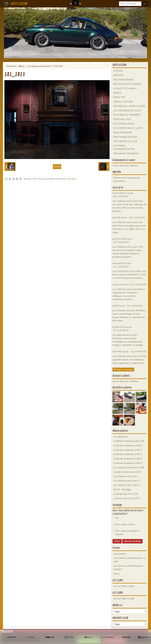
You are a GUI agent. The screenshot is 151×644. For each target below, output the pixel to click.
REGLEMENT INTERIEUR (126, 153)
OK (145, 4)
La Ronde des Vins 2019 (126, 494)
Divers (116, 574)
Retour (57, 166)
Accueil (12, 66)
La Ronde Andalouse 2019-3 (128, 450)
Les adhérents (120, 437)
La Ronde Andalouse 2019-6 (128, 463)
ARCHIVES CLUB (120, 618)
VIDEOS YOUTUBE (123, 102)
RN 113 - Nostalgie (122, 489)
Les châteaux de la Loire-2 (127, 481)
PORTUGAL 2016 (122, 119)
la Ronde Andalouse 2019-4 (128, 454)
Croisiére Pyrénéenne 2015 (127, 472)
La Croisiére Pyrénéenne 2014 (129, 467)
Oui (116, 518)
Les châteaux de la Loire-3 (40, 66)
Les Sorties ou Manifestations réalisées (128, 568)
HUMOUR (118, 75)
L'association (120, 554)
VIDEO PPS (119, 97)
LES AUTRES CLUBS (124, 586)
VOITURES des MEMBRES (127, 115)
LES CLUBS (118, 580)
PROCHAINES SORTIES (125, 137)
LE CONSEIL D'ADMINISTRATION (124, 147)
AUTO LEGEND (19, 4)
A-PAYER (118, 71)
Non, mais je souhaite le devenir (126, 533)
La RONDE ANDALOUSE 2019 (129, 441)
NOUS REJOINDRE (123, 133)
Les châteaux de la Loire (125, 476)
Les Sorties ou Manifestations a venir (129, 560)
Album (22, 66)
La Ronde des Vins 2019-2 (127, 498)
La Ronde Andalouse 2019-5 (128, 459)
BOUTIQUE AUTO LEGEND (127, 84)
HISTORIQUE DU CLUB (125, 141)
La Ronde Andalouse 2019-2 (128, 445)
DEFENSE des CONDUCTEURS (129, 106)
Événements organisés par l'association (127, 179)
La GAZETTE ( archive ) (125, 88)
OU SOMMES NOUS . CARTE (128, 128)
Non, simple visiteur (124, 524)
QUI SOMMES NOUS (124, 124)
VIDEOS (117, 93)
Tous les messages (123, 370)
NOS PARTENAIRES (123, 80)
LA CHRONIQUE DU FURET (127, 111)
